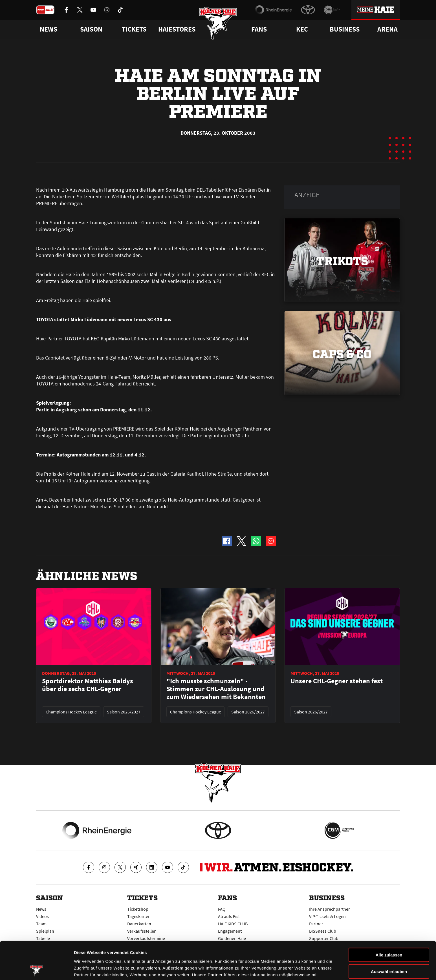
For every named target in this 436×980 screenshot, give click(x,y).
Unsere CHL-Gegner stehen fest (337, 681)
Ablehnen (389, 950)
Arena (387, 29)
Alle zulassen (389, 917)
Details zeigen (300, 969)
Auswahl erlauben (389, 934)
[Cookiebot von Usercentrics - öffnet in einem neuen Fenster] (37, 969)
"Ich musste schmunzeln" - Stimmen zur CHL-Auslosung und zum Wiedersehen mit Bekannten (216, 689)
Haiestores (177, 29)
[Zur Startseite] (218, 23)
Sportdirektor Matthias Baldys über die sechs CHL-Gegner (88, 685)
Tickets (134, 29)
